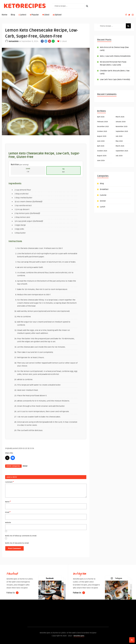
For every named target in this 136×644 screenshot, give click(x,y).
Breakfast (104, 189)
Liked (46, 15)
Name (8, 502)
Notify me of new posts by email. (17, 543)
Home (5, 15)
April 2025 (101, 146)
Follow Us (13, 593)
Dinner (25, 466)
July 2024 (119, 156)
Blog (13, 15)
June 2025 (101, 141)
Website (8, 523)
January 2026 (121, 122)
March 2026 (120, 117)
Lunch (103, 207)
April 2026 (101, 117)
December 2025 (103, 127)
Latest (22, 15)
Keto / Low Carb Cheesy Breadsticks (115, 56)
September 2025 (122, 131)
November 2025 (122, 127)
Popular (34, 15)
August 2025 (102, 136)
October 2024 (102, 151)
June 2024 (101, 161)
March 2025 (120, 146)
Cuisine (103, 195)
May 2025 (119, 141)
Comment (9, 482)
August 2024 (102, 156)
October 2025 (102, 131)
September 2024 (122, 151)
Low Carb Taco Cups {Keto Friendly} (115, 79)
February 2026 (103, 122)
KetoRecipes (79, 636)
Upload (57, 15)
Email (8, 512)
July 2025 (119, 136)
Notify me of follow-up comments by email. (21, 536)
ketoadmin (14, 41)
